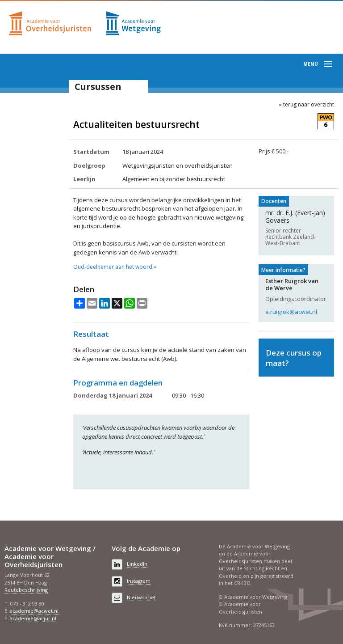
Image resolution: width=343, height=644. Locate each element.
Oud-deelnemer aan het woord (113, 267)
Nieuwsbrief (141, 597)
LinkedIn (137, 564)
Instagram (139, 581)
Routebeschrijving (26, 590)
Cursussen (98, 87)
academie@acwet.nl (34, 611)
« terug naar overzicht (306, 105)
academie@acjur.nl (33, 618)
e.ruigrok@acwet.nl (291, 312)
